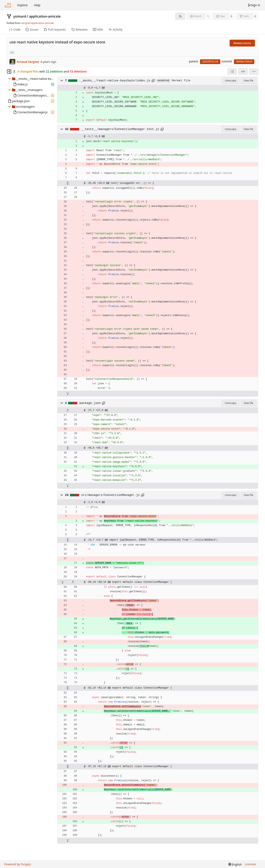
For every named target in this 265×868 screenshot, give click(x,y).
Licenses (251, 864)
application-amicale (45, 16)
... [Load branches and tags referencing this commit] (12, 52)
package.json (90, 403)
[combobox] (232, 72)
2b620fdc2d (210, 62)
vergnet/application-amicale (37, 23)
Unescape (231, 81)
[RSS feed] (180, 16)
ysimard (20, 16)
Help (37, 5)
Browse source (242, 43)
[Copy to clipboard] (153, 81)
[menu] (254, 72)
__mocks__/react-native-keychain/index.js (115, 81)
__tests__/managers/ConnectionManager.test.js (120, 129)
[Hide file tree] (9, 72)
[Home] (8, 5)
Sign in (254, 5)
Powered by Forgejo (18, 864)
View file (248, 81)
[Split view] (243, 72)
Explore (22, 5)
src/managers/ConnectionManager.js (110, 495)
